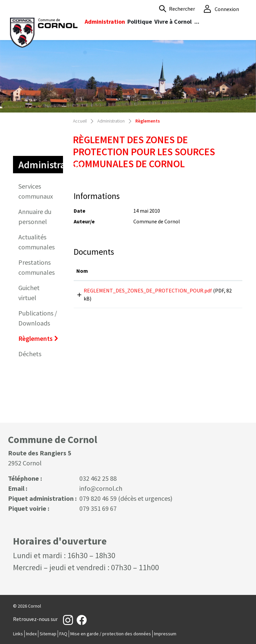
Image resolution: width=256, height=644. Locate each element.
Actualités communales (36, 242)
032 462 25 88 (98, 478)
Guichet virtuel (29, 293)
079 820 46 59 (98, 498)
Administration (105, 22)
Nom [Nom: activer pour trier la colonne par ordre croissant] (82, 271)
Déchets (30, 354)
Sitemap (48, 634)
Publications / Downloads (38, 318)
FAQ (63, 634)
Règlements (39, 340)
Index (31, 634)
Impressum (165, 634)
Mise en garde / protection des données (111, 634)
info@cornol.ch (101, 488)
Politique (140, 22)
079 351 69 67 (98, 508)
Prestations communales (36, 267)
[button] (177, 9)
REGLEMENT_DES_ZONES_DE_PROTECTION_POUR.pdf (148, 290)
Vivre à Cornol (173, 22)
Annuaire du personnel (35, 217)
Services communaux (36, 191)
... (197, 22)
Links (18, 634)
